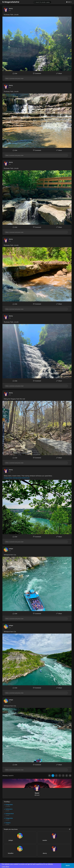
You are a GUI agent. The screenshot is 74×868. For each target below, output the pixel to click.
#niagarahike (8, 478)
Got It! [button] (68, 866)
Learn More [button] (5, 867)
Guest (37, 793)
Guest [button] (69, 2)
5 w (10, 11)
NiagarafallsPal (11, 2)
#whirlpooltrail (17, 478)
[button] (42, 2)
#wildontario (26, 478)
